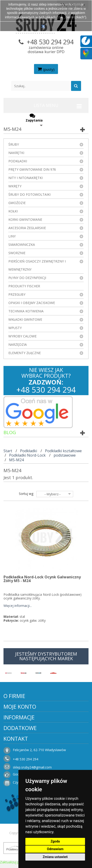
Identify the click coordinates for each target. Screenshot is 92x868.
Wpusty (15, 328)
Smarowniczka (22, 245)
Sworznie (17, 253)
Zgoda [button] (55, 841)
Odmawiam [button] (55, 849)
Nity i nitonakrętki (26, 178)
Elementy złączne (25, 353)
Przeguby (17, 294)
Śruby (14, 144)
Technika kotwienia (26, 311)
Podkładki (18, 161)
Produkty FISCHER (24, 286)
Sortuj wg (26, 494)
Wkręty (15, 186)
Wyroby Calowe (22, 336)
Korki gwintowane (25, 219)
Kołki (13, 211)
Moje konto (20, 707)
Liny (12, 236)
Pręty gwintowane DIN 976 (32, 169)
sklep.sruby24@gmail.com (32, 767)
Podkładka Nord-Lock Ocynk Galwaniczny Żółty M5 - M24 (42, 579)
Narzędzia (18, 344)
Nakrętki (16, 153)
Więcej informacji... (18, 606)
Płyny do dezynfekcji (27, 278)
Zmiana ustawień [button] (55, 857)
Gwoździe (17, 203)
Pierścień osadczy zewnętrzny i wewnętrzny (37, 265)
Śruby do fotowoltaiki (29, 194)
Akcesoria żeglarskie (27, 228)
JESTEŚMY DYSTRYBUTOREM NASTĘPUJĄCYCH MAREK (46, 656)
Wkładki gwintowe (25, 319)
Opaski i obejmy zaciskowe (32, 303)
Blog (10, 432)
